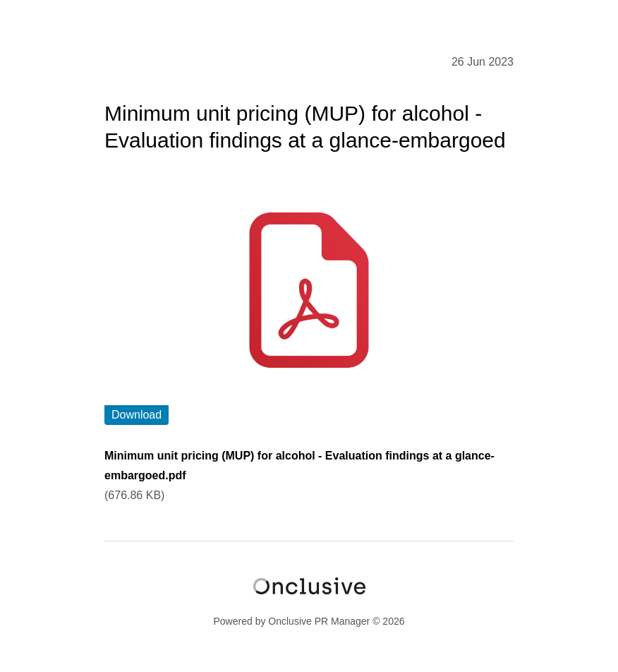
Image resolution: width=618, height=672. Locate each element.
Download (137, 415)
